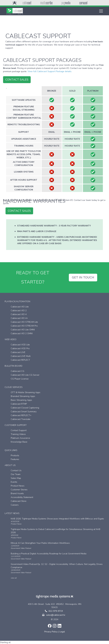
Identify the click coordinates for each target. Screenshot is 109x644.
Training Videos (18, 434)
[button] (100, 11)
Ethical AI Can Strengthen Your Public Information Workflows (40, 543)
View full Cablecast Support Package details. (50, 71)
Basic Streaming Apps (21, 400)
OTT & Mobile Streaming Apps (26, 392)
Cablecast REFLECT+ (21, 415)
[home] (15, 11)
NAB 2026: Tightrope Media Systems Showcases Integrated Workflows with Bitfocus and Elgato (57, 519)
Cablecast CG (17, 371)
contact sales (17, 80)
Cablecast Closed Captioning (25, 408)
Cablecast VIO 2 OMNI (22, 333)
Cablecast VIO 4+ (19, 318)
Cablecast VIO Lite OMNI (23, 330)
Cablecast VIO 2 (19, 311)
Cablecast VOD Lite (20, 345)
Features (15, 459)
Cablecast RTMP (19, 404)
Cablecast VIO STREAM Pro (24, 326)
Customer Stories (19, 490)
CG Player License (20, 379)
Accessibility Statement (22, 497)
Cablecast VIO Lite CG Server (25, 375)
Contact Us (16, 470)
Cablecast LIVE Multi (21, 356)
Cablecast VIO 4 (19, 314)
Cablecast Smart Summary (24, 412)
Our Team (16, 474)
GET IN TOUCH (83, 277)
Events (14, 482)
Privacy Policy (51, 632)
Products (15, 455)
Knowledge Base (19, 442)
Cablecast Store (19, 501)
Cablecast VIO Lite (20, 307)
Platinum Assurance (20, 438)
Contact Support (19, 430)
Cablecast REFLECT (20, 360)
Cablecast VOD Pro (20, 348)
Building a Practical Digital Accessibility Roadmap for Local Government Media (49, 554)
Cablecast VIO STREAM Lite (24, 322)
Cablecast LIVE (18, 352)
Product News (18, 486)
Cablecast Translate (21, 419)
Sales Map (16, 478)
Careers (15, 505)
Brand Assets (17, 493)
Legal (62, 632)
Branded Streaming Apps (23, 396)
